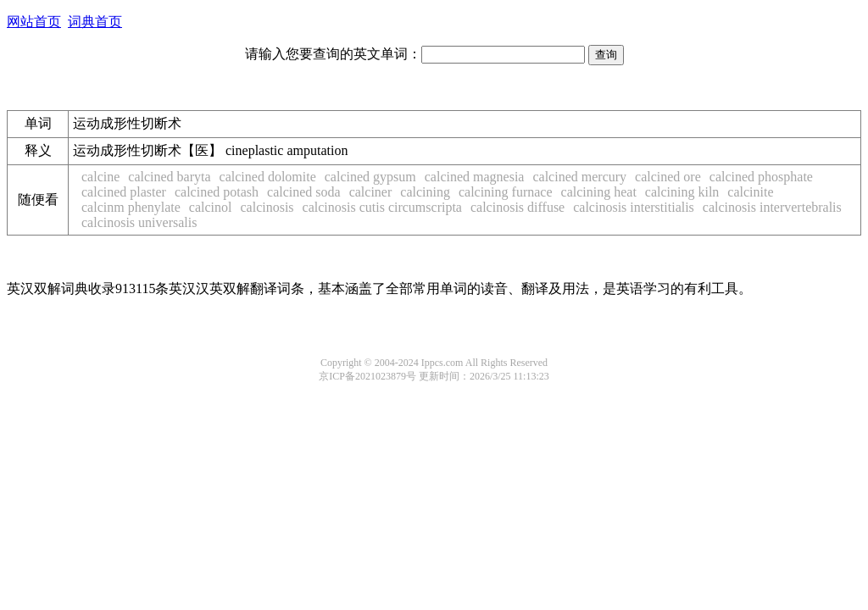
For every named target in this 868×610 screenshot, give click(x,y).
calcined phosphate (761, 177)
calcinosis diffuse (517, 207)
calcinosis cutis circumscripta (382, 207)
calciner (371, 192)
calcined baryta (169, 177)
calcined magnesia (475, 177)
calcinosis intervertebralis (772, 207)
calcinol (211, 207)
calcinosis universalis (139, 222)
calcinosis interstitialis (634, 207)
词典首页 (95, 22)
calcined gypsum (370, 177)
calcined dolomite (268, 177)
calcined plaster (124, 192)
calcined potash (217, 192)
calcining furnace (506, 192)
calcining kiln (682, 192)
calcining (425, 192)
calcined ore (668, 177)
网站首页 (34, 22)
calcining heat (599, 192)
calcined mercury (579, 177)
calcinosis (267, 207)
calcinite (750, 192)
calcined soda (304, 192)
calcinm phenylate (131, 207)
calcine (100, 177)
